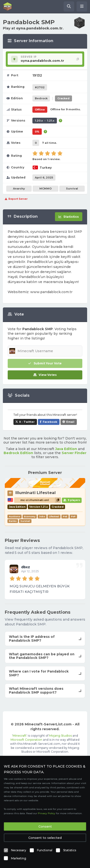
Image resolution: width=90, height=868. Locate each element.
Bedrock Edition (18, 453)
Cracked (63, 98)
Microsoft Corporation (26, 740)
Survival (72, 189)
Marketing (19, 858)
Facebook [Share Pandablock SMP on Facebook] (50, 422)
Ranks (13, 521)
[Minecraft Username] (45, 351)
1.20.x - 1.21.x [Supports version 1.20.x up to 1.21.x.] (45, 121)
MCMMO (45, 189)
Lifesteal (54, 516)
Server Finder (74, 453)
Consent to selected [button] (45, 838)
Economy (30, 516)
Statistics (70, 850)
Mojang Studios (60, 736)
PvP (73, 516)
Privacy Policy (47, 813)
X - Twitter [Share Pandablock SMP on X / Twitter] (27, 422)
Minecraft (20, 736)
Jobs (42, 516)
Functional (45, 850)
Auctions (15, 516)
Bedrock (41, 98)
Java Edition (66, 449)
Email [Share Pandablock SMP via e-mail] (70, 422)
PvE (65, 516)
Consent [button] (45, 826)
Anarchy (19, 189)
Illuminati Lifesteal (36, 493)
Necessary (19, 850)
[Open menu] (82, 6)
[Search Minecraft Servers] (69, 6)
